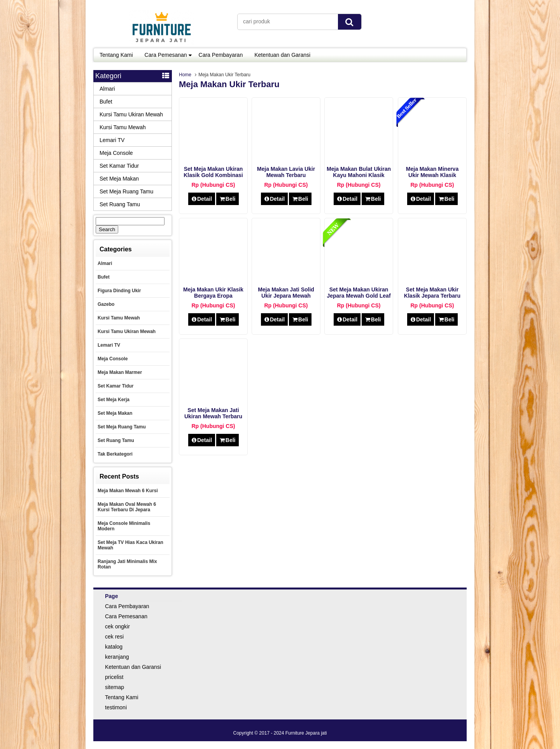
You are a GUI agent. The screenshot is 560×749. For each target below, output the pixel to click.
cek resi (114, 637)
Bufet (106, 102)
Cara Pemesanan (166, 55)
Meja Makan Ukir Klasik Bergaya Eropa (213, 293)
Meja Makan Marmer (120, 372)
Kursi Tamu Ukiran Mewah (131, 114)
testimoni (116, 707)
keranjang (117, 657)
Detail (202, 199)
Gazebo (106, 304)
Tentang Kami (116, 55)
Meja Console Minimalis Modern (124, 526)
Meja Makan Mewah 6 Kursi (128, 491)
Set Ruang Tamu (120, 204)
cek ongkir (117, 626)
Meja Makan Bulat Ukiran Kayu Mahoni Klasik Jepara (359, 175)
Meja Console (116, 153)
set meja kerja (114, 400)
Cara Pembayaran (221, 55)
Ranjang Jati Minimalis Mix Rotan (127, 564)
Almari (107, 89)
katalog (114, 647)
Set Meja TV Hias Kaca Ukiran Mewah (130, 545)
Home (185, 75)
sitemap (115, 687)
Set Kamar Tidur (119, 166)
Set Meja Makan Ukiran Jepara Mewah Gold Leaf (359, 293)
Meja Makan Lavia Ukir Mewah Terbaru (286, 172)
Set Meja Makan (119, 179)
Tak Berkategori (115, 454)
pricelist (114, 677)
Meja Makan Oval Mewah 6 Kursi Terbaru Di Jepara (127, 507)
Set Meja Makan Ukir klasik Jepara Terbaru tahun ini (432, 296)
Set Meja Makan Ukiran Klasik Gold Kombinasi (213, 172)
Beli (227, 199)
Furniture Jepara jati (306, 733)
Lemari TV (112, 140)
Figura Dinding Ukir (119, 291)
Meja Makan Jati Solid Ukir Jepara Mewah (286, 293)
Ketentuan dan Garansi (282, 55)
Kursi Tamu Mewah (123, 127)
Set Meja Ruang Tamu (126, 191)
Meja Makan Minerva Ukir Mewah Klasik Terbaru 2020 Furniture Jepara (432, 178)
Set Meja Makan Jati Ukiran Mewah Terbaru (213, 413)
